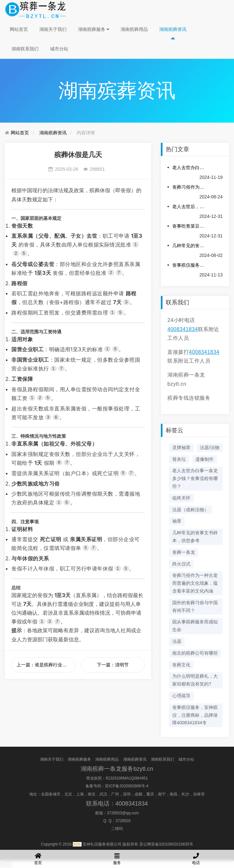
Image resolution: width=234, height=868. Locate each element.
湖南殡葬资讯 (173, 29)
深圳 (127, 794)
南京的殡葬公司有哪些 (195, 653)
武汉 (103, 794)
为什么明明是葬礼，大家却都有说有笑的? (195, 680)
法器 (177, 641)
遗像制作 (204, 459)
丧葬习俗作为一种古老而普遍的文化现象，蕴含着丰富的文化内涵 (189, 187)
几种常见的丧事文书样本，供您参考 (189, 246)
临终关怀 (181, 498)
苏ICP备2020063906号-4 (127, 786)
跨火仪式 (181, 564)
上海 (80, 794)
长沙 (185, 794)
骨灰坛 (179, 459)
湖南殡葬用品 (134, 29)
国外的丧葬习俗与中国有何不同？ (195, 607)
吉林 (197, 794)
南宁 (162, 794)
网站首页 (19, 29)
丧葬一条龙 (184, 552)
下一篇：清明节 (113, 665)
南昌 (174, 794)
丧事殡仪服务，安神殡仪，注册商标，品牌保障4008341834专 (195, 715)
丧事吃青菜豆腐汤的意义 (189, 226)
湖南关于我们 (53, 29)
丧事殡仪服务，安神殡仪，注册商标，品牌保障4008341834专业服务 (189, 265)
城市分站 (59, 49)
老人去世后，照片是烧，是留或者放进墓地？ (189, 207)
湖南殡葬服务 (94, 29)
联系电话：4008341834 (117, 804)
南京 (92, 794)
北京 (68, 794)
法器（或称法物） (190, 510)
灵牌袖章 (181, 447)
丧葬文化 (181, 665)
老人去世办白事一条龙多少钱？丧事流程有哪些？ (189, 167)
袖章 (177, 521)
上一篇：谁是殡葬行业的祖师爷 (46, 665)
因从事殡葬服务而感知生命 (195, 626)
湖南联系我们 (25, 49)
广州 (115, 794)
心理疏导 (181, 696)
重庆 (150, 794)
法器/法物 (210, 447)
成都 (138, 794)
